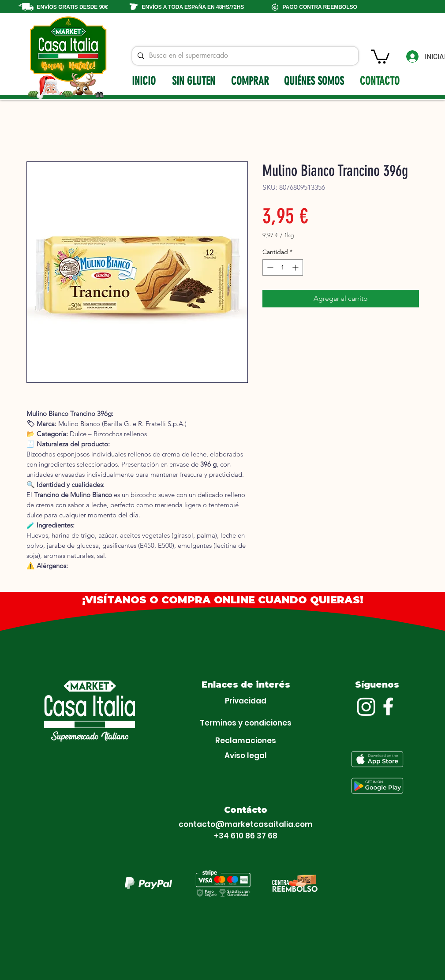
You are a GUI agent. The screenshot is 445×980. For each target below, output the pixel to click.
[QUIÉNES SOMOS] (315, 81)
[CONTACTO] (381, 81)
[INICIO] (145, 81)
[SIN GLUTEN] (194, 81)
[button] (380, 56)
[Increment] (296, 267)
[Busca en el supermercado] (244, 56)
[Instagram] (366, 706)
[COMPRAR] (251, 81)
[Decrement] (269, 267)
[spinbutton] (283, 267)
